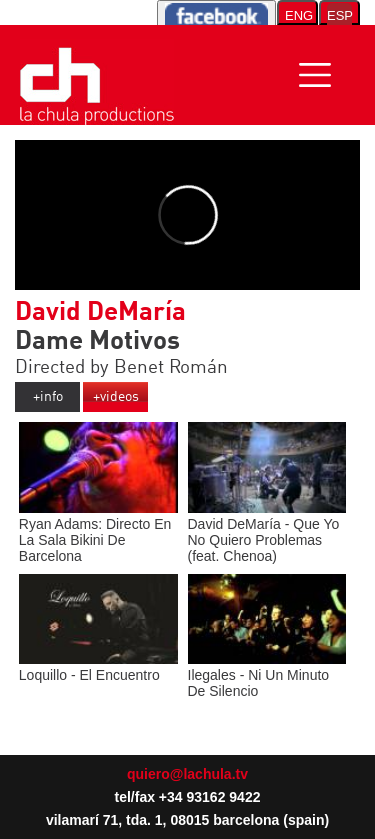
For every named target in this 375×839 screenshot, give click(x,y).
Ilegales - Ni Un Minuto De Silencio (267, 675)
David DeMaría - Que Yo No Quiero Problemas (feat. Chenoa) (267, 532)
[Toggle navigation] (315, 75)
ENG (299, 15)
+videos (116, 397)
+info (48, 397)
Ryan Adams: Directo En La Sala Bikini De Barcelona (98, 532)
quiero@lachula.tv (187, 774)
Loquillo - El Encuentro (98, 667)
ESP (339, 15)
